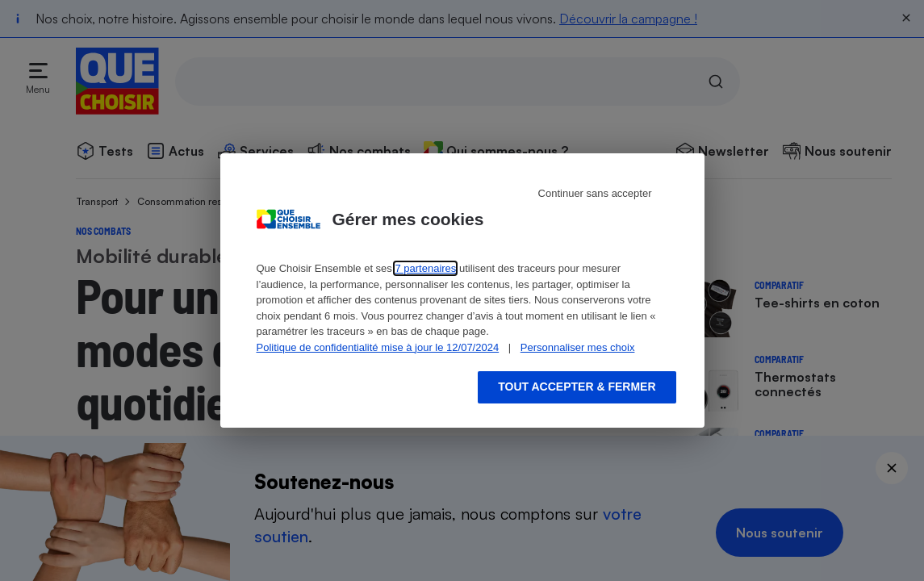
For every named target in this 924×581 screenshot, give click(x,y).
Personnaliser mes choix (578, 347)
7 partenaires (425, 268)
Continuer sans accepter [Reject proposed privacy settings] (595, 193)
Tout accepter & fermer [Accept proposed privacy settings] (577, 387)
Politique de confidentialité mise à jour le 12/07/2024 (378, 347)
